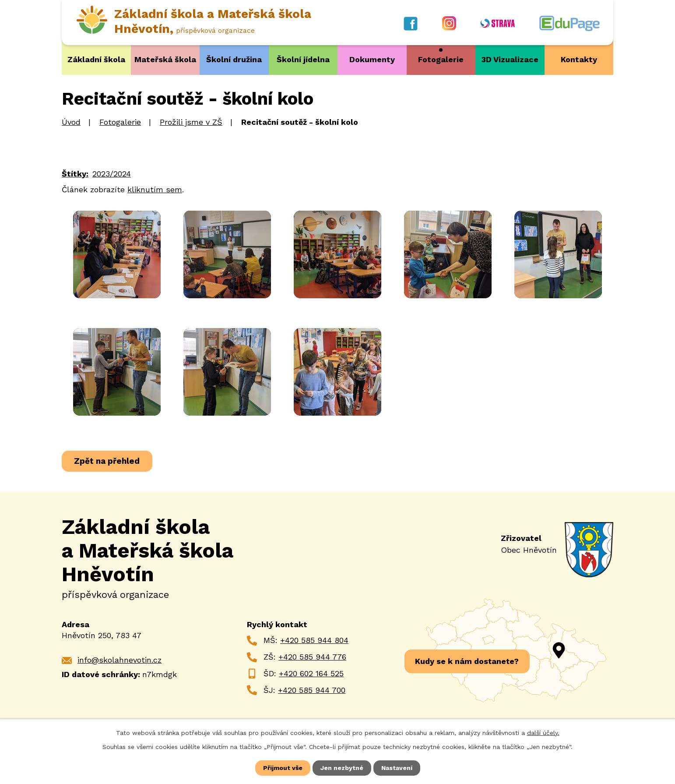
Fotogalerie (441, 59)
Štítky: (75, 173)
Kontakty (579, 59)
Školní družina (234, 59)
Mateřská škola (165, 59)
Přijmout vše (283, 768)
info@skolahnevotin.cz (120, 660)
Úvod (71, 122)
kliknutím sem (155, 189)
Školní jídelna (303, 59)
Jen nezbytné (342, 768)
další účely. (543, 733)
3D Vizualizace (510, 59)
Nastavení (397, 768)
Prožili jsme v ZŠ (191, 122)
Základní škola (96, 59)
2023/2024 (112, 173)
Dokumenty (372, 59)
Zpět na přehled (107, 461)
